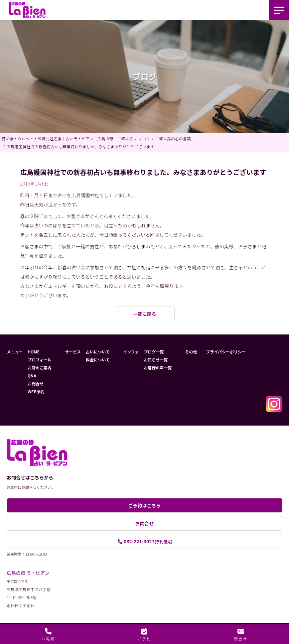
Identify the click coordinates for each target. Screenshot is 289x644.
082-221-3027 (148, 541)
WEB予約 (36, 391)
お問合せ (36, 384)
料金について (98, 360)
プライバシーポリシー (226, 352)
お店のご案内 (40, 368)
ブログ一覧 (154, 352)
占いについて (98, 352)
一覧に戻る (145, 314)
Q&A (32, 376)
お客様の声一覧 (158, 368)
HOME (34, 352)
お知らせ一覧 (156, 360)
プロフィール (40, 360)
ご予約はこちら (145, 505)
